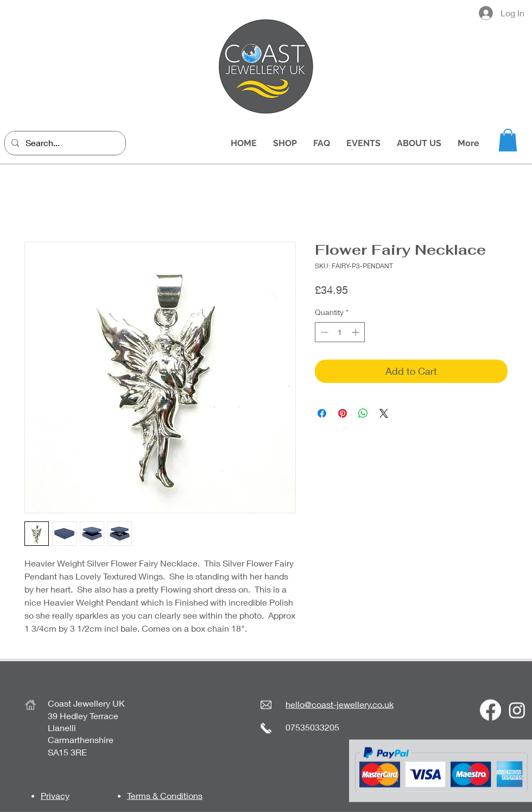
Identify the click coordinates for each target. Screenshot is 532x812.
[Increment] (356, 332)
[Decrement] (323, 332)
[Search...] (64, 143)
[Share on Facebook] (322, 413)
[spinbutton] (340, 332)
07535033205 (312, 726)
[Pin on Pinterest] (343, 413)
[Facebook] (490, 710)
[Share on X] (384, 413)
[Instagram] (517, 710)
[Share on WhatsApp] (363, 413)
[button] (508, 140)
